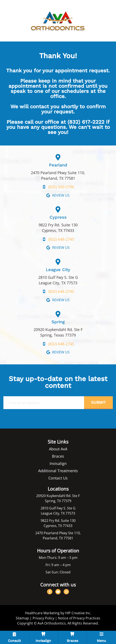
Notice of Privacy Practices (79, 618)
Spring (58, 322)
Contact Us (58, 478)
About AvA (58, 449)
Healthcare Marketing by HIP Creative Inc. (58, 613)
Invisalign (58, 463)
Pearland (58, 165)
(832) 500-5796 (61, 187)
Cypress (58, 217)
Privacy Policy (43, 618)
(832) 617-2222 (86, 122)
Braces (58, 456)
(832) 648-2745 (61, 239)
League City (58, 270)
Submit (98, 402)
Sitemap (22, 618)
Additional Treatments (58, 471)
